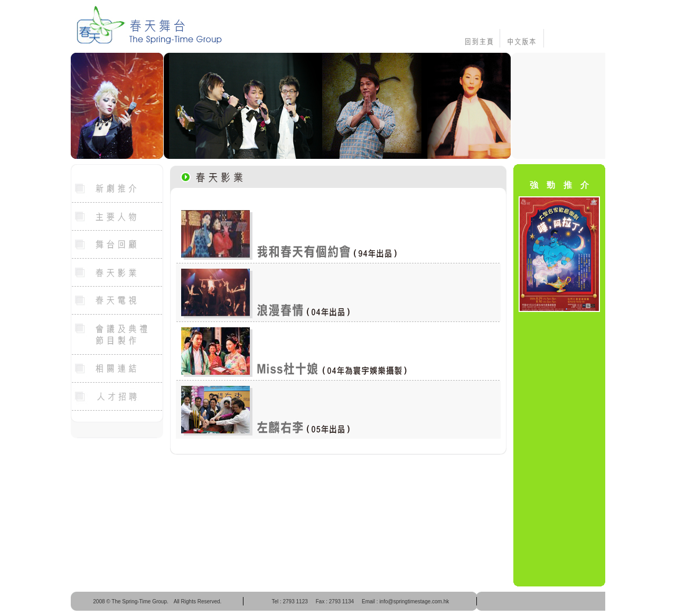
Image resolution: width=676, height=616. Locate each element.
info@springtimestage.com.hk (414, 601)
